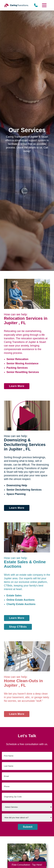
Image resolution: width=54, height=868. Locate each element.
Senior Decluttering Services (24, 490)
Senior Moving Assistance (22, 363)
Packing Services (17, 368)
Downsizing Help (17, 485)
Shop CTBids (18, 627)
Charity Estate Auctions (21, 604)
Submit (28, 827)
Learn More (17, 386)
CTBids (8, 586)
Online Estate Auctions (21, 600)
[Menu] (44, 5)
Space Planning (16, 494)
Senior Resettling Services (23, 372)
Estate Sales (14, 596)
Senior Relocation (17, 359)
